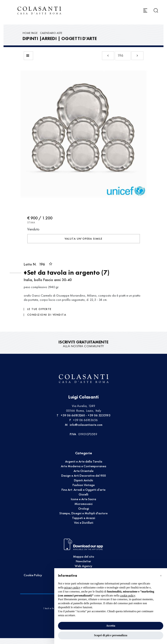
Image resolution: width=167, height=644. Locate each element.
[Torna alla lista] (28, 56)
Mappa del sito (84, 557)
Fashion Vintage (84, 485)
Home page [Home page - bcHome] (30, 33)
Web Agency (83, 566)
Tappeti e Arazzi (84, 518)
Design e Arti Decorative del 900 (84, 476)
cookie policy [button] (128, 596)
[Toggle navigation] (145, 10)
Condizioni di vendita (47, 315)
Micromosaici (83, 504)
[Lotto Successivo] (137, 56)
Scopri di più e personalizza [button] (111, 635)
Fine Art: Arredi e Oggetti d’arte (83, 490)
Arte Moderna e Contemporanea (83, 466)
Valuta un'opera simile (83, 239)
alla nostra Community (83, 344)
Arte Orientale (83, 471)
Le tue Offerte (39, 309)
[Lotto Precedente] (108, 56)
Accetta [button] (111, 626)
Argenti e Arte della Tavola (84, 461)
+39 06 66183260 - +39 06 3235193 (85, 415)
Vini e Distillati (84, 523)
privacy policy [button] (72, 588)
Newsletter (83, 561)
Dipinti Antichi (83, 480)
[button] (161, 576)
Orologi (84, 509)
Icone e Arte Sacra (83, 499)
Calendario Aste (51, 33)
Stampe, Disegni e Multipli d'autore (83, 513)
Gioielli (83, 494)
